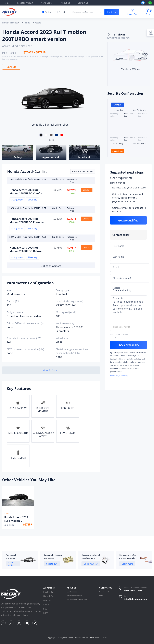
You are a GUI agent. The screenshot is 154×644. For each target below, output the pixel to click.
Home (7, 3)
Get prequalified (121, 178)
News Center (47, 3)
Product (14, 23)
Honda (27, 23)
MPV (45, 613)
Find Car (112, 12)
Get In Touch (104, 592)
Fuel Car (47, 600)
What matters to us (74, 596)
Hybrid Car (49, 596)
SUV (45, 609)
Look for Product (25, 3)
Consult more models (83, 171)
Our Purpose (72, 592)
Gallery (32, 200)
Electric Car (49, 592)
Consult (11, 67)
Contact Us (83, 3)
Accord (38, 23)
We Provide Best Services (77, 600)
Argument (17, 200)
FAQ (101, 596)
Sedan (46, 605)
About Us (66, 3)
